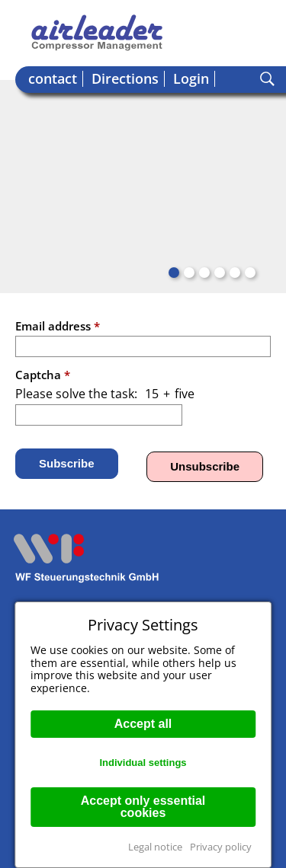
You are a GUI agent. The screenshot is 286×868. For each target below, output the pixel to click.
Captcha (43, 375)
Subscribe (67, 463)
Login (191, 79)
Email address (58, 326)
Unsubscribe (205, 466)
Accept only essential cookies (143, 807)
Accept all (143, 724)
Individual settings (143, 763)
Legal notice (155, 847)
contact (53, 79)
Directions (125, 79)
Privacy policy (221, 847)
